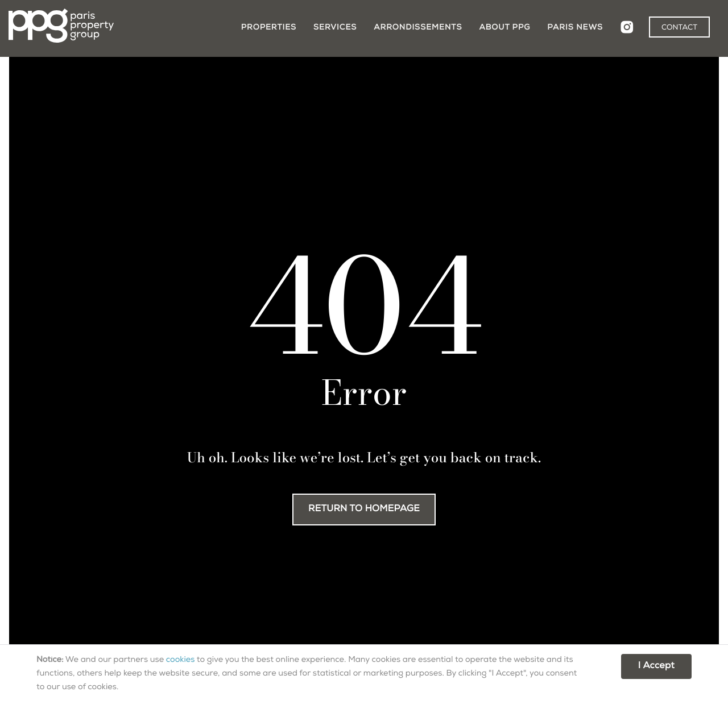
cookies (181, 661)
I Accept (656, 666)
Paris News (575, 28)
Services (335, 28)
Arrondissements (418, 28)
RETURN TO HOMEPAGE (364, 510)
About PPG (504, 28)
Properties (269, 28)
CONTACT (679, 28)
